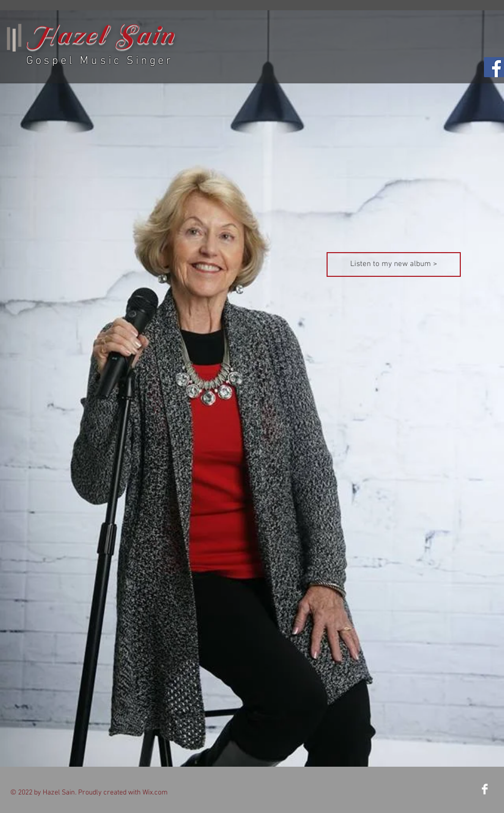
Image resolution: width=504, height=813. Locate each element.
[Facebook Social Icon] (494, 67)
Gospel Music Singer (100, 61)
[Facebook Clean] (485, 789)
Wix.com (155, 793)
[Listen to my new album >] (394, 264)
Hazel (66, 35)
